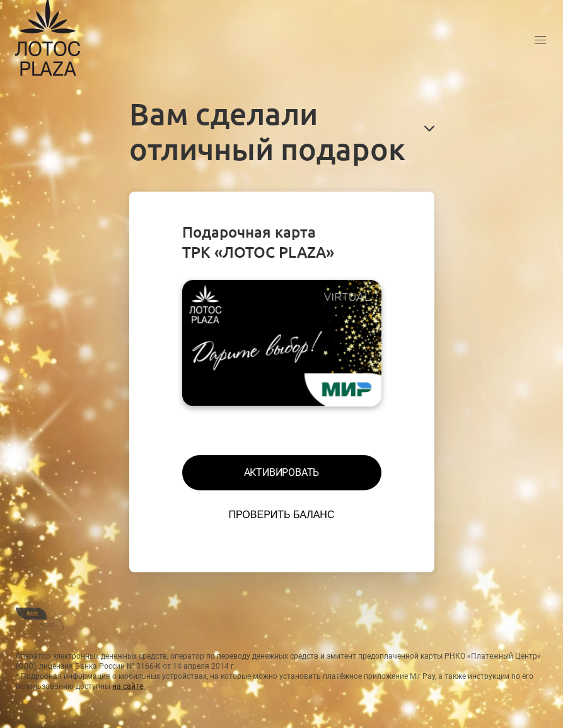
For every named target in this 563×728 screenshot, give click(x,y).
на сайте (128, 686)
